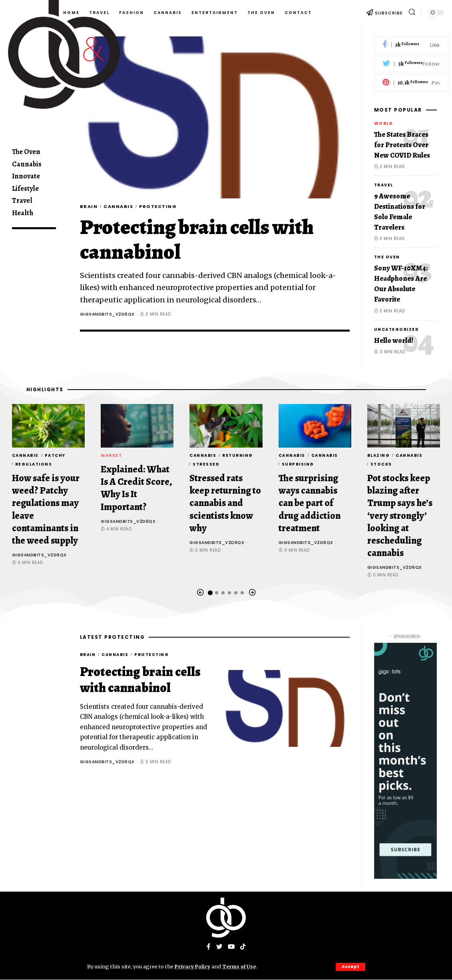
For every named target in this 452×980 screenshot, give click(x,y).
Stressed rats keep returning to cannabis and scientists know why (225, 503)
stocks (381, 464)
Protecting (166, 207)
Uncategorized (397, 329)
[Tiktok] (243, 947)
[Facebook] (411, 45)
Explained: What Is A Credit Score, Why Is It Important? (136, 488)
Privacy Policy (193, 966)
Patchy (55, 455)
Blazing (379, 455)
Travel (384, 185)
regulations (34, 464)
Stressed (206, 464)
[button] (200, 593)
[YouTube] (231, 947)
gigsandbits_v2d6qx (107, 315)
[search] (412, 12)
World (384, 123)
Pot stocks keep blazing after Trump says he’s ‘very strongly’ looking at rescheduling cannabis (400, 515)
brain (90, 207)
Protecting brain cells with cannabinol (197, 241)
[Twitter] (411, 64)
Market (111, 455)
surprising (298, 464)
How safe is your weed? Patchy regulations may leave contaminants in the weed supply (46, 509)
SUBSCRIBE (389, 13)
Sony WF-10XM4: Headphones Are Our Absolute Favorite (401, 284)
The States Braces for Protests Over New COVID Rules (402, 145)
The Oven (387, 257)
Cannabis (122, 207)
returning (238, 455)
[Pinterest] (411, 83)
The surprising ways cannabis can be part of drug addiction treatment (310, 503)
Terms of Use (242, 966)
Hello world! (394, 340)
